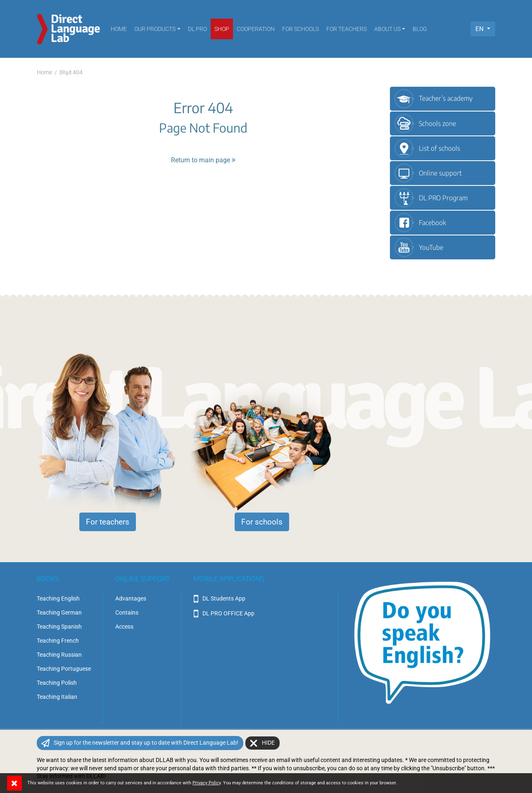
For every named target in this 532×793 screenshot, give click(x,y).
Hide (268, 743)
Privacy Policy (207, 783)
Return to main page (203, 160)
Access (124, 627)
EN (480, 29)
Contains (127, 613)
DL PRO (197, 29)
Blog (420, 29)
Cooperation (256, 29)
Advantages (131, 598)
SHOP (222, 29)
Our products (155, 29)
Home (119, 29)
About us (387, 29)
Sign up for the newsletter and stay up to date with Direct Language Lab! (146, 743)
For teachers (347, 29)
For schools (300, 29)
